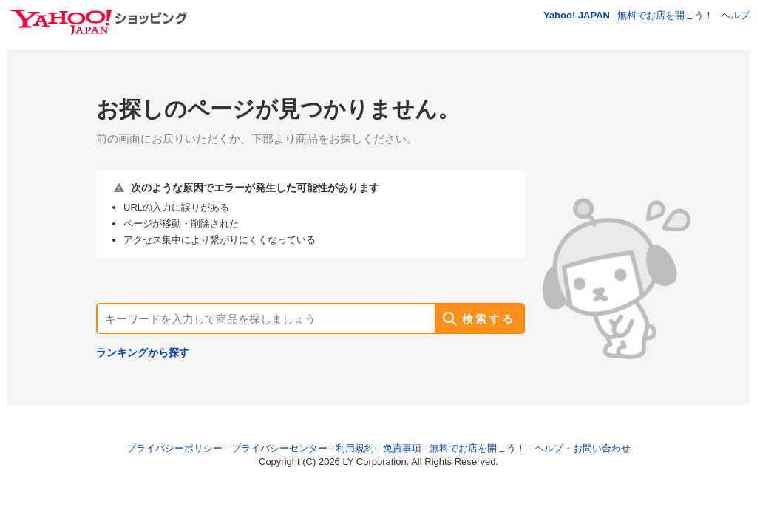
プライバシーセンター (279, 448)
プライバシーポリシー (174, 448)
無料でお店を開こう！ (665, 15)
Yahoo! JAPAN (577, 15)
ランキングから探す (143, 352)
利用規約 (355, 448)
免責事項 (402, 448)
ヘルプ (735, 15)
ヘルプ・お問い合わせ (583, 448)
